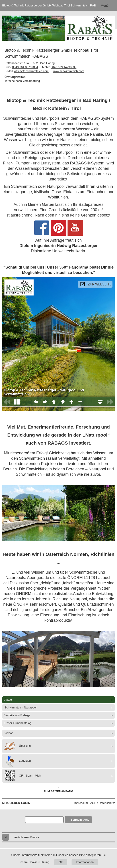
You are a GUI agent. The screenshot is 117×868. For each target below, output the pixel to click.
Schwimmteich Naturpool (21, 707)
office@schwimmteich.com (31, 71)
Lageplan (18, 761)
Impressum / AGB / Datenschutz (94, 803)
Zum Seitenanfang (59, 790)
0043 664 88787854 (25, 67)
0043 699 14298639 (64, 67)
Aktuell (9, 700)
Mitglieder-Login (16, 803)
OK (61, 862)
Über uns (18, 746)
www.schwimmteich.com (69, 71)
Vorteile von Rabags (17, 715)
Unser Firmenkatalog (18, 723)
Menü (105, 6)
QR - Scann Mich (23, 776)
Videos (9, 733)
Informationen (85, 862)
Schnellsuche (80, 820)
